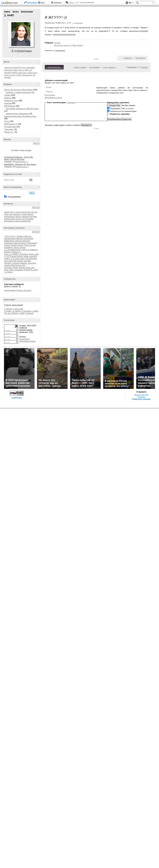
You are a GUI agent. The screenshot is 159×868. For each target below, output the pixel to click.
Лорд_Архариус (16, 270)
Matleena (34, 250)
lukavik (20, 261)
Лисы (6, 270)
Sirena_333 (34, 254)
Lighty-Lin (25, 250)
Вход (43, 2)
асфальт (16, 214)
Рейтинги (58, 2)
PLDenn (8, 252)
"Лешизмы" (9, 129)
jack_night (8, 261)
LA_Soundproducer (12, 250)
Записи (7, 11)
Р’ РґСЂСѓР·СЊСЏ (23, 51)
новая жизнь (22, 73)
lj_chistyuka (26, 311)
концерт (8, 73)
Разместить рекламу (142, 399)
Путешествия (10, 127)
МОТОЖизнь (10, 106)
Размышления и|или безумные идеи (20, 116)
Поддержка (127, 3)
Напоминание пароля (53, 98)
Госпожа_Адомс (11, 268)
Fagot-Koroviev (19, 243)
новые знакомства (23, 221)
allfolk (26, 256)
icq (20, 67)
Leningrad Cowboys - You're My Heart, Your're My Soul (19, 158)
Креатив (8, 103)
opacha (7, 265)
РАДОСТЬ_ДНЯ (31, 270)
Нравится (128, 58)
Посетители (24, 339)
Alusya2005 (28, 239)
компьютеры (10, 219)
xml (11, 214)
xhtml (6, 214)
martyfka (27, 261)
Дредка (22, 268)
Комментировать (54, 67)
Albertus (19, 239)
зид (26, 70)
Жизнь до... (9, 132)
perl (29, 212)
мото (15, 73)
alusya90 (33, 256)
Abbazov (28, 236)
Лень (24, 68)
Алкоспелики (10, 290)
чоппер (8, 77)
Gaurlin (20, 245)
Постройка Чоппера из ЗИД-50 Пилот (22, 109)
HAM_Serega (30, 245)
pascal (24, 212)
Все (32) (36, 208)
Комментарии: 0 (21, 162)
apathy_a (8, 259)
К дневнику (95, 67)
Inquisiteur (9, 248)
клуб (30, 70)
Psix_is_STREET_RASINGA (16, 254)
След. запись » (110, 67)
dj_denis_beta (19, 259)
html (12, 212)
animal (15, 68)
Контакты (141, 397)
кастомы (33, 217)
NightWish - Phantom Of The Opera (20, 164)
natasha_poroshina (28, 263)
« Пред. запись (80, 67)
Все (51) (36, 232)
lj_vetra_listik (18, 309)
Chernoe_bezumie (22, 241)
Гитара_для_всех (24, 290)
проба (30, 73)
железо (30, 214)
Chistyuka (8, 243)
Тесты (7, 121)
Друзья (15, 11)
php (33, 212)
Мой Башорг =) (11, 124)
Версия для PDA (142, 395)
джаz (15, 70)
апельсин (8, 70)
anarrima (8, 68)
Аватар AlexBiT (21, 34)
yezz (23, 265)
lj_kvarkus (29, 313)
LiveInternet (10, 3)
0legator (20, 236)
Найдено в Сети (11, 101)
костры (19, 219)
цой (34, 75)
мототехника (28, 219)
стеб (18, 75)
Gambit (14, 245)
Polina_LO (16, 252)
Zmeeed (13, 256)
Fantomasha (32, 243)
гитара (24, 214)
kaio (15, 261)
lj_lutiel (22, 313)
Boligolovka (9, 241)
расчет (35, 73)
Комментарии (27, 11)
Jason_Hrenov (20, 248)
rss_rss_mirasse (11, 313)
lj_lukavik (8, 309)
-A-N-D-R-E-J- (10, 236)
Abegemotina (10, 239)
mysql (18, 212)
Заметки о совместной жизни (19, 92)
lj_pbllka (35, 311)
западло (21, 70)
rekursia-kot (16, 265)
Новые (144, 67)
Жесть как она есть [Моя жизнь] (18, 90)
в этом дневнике (13, 197)
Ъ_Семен (8, 272)
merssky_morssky (12, 263)
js (15, 212)
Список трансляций (13, 305)
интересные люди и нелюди (16, 217)
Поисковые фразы (27, 341)
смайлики (71, 102)
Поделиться (141, 58)
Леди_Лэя (30, 268)
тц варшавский (26, 75)
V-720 (7, 256)
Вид (131, 3)
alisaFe (20, 256)
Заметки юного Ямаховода (17, 114)
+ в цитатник (77, 23)
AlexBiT (5, 15)
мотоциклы (9, 221)
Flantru (7, 245)
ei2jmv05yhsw (31, 259)
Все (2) (36, 143)
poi (36, 212)
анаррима (30, 68)
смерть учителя (10, 75)
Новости (8, 98)
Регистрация (32, 2)
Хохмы (7, 95)
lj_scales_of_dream (12, 311)
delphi (7, 212)
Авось (71, 2)
